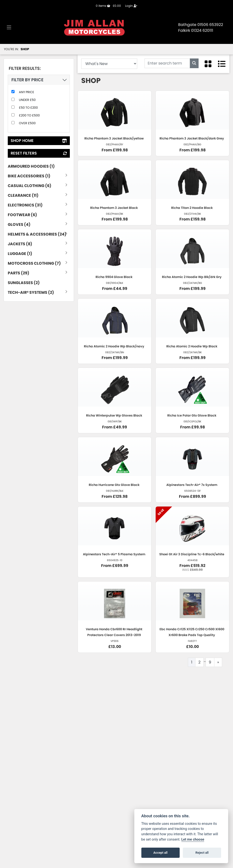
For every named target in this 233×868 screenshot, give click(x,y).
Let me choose (193, 839)
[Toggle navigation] (9, 28)
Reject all (202, 853)
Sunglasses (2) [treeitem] (24, 283)
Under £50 (27, 100)
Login (131, 6)
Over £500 (27, 123)
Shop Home (39, 141)
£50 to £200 (28, 108)
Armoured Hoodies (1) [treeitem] (31, 166)
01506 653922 (210, 25)
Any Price (27, 92)
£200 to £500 (29, 115)
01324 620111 (202, 30)
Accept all (161, 853)
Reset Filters (39, 153)
